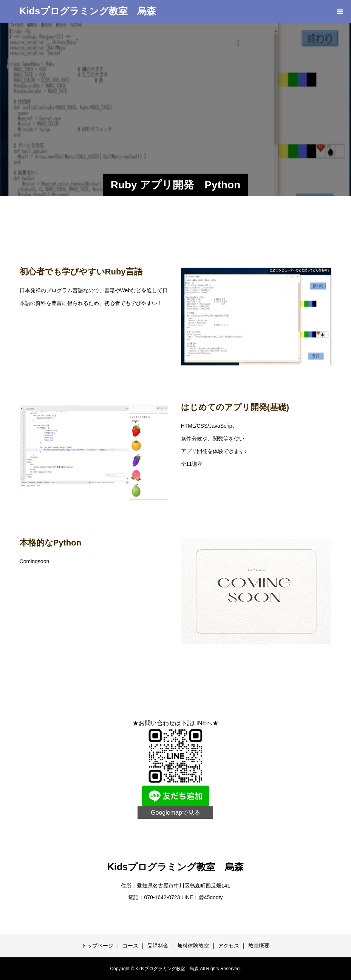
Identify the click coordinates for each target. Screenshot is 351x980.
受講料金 (158, 946)
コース (130, 946)
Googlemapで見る (175, 813)
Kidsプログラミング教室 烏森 (88, 11)
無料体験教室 (193, 946)
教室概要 (259, 946)
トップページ (97, 946)
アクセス (229, 946)
